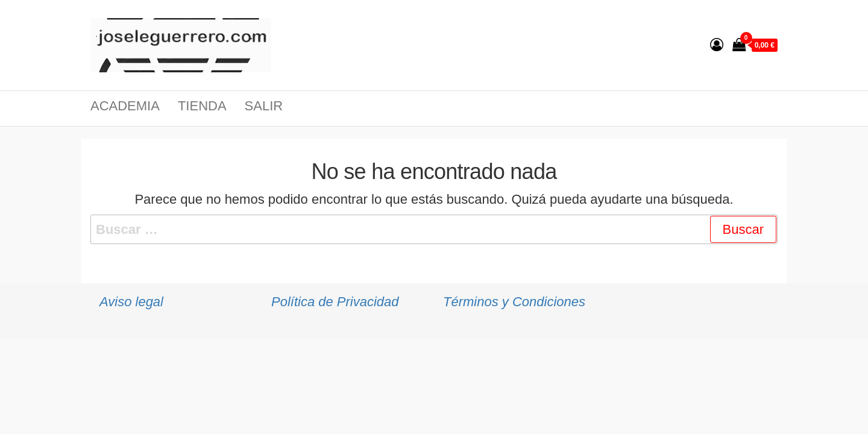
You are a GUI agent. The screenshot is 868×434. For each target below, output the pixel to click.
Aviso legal (131, 302)
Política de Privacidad (335, 302)
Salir (264, 106)
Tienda (202, 106)
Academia (125, 106)
